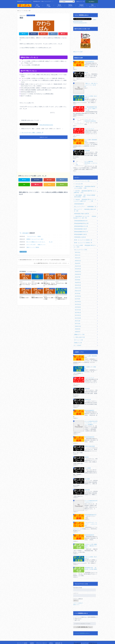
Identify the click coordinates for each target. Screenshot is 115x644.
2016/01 (78, 260)
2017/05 (78, 303)
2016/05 (78, 271)
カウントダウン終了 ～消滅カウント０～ (36, 245)
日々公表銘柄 (88, 467)
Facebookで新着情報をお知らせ (82, 632)
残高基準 (87, 456)
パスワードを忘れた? (78, 602)
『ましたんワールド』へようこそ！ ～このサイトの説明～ (91, 523)
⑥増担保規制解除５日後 (80, 234)
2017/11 (78, 320)
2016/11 (78, 287)
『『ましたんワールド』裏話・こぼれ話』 (31, 132)
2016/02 (78, 263)
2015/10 (78, 252)
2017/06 (78, 306)
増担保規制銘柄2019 (89, 534)
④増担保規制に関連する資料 (81, 213)
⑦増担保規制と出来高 (80, 237)
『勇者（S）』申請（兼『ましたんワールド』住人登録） (91, 85)
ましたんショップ (92, 5)
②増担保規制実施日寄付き (81, 223)
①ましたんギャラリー (80, 249)
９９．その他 (77, 344)
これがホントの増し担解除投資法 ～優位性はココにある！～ (91, 545)
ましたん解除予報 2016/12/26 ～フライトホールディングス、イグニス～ (51, 263)
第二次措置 (87, 478)
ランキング (70, 5)
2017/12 (78, 323)
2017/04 (78, 301)
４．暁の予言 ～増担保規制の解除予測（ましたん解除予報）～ (85, 191)
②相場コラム (78, 342)
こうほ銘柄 (48, 5)
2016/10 (78, 284)
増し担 (86, 72)
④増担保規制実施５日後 (80, 228)
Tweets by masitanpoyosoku (80, 23)
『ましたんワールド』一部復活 (34, 236)
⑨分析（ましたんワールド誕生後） (83, 242)
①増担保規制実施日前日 (81, 220)
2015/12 (78, 257)
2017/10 (78, 317)
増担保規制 (87, 150)
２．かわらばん (24, 233)
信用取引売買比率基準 (90, 445)
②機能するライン (79, 333)
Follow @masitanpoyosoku (46, 125)
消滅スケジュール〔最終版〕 (33, 247)
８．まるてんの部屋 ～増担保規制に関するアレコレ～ (85, 246)
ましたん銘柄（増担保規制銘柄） (91, 140)
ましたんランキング (89, 129)
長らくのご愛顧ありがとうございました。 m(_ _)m (39, 242)
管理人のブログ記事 (78, 52)
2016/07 (78, 276)
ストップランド (81, 5)
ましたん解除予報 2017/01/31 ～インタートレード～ (91, 163)
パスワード (76, 592)
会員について (76, 603)
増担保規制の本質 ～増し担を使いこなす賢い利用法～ (91, 568)
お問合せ (92, 2)
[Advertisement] (44, 154)
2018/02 (78, 328)
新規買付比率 (88, 398)
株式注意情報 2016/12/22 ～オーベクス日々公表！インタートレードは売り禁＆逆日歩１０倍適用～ (43, 260)
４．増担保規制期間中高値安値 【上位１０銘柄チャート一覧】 (91, 108)
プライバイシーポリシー (42, 642)
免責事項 (32, 642)
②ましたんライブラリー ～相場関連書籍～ (85, 206)
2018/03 (78, 331)
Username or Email (78, 586)
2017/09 (78, 314)
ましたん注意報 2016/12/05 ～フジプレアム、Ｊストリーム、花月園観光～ (91, 422)
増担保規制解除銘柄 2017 (90, 514)
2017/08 (78, 312)
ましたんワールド (85, 642)
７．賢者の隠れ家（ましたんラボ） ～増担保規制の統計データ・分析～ (85, 217)
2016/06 (78, 274)
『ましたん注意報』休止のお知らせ (91, 97)
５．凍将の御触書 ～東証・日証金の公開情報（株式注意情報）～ (84, 196)
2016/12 (78, 290)
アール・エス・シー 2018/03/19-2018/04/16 (90, 120)
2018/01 (78, 325)
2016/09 (78, 282)
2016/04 (78, 268)
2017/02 (78, 295)
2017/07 (78, 309)
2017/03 (78, 298)
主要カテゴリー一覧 (81, 2)
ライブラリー (59, 5)
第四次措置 (87, 489)
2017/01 (78, 293)
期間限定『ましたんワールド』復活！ (35, 239)
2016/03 (78, 265)
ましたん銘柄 (37, 5)
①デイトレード (78, 339)
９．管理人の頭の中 (79, 336)
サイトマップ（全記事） (22, 642)
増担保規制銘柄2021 (89, 62)
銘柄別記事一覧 (59, 642)
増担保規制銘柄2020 (89, 436)
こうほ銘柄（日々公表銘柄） (90, 367)
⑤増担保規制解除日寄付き (81, 231)
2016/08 (78, 279)
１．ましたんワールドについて (81, 181)
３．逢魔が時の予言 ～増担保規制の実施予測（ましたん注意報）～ (84, 187)
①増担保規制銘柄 (79, 204)
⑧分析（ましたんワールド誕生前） (83, 239)
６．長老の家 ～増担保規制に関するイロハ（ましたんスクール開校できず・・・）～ (85, 200)
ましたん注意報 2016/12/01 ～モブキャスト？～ (91, 500)
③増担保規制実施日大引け (81, 226)
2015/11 (78, 255)
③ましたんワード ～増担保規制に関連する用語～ (85, 210)
